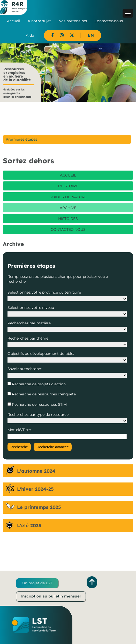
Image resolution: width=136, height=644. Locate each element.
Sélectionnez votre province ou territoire (44, 292)
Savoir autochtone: (25, 369)
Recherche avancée (53, 447)
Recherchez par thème (28, 338)
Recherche (19, 447)
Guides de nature (68, 197)
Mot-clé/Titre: (20, 430)
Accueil (14, 21)
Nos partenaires (73, 21)
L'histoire (68, 186)
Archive (68, 208)
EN (91, 35)
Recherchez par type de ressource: (38, 415)
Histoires (68, 219)
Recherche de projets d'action (38, 384)
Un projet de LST (37, 583)
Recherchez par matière (29, 323)
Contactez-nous (109, 21)
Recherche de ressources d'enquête (43, 394)
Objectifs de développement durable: (41, 354)
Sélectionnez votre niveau (31, 308)
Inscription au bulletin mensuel (51, 596)
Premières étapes (21, 139)
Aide (30, 35)
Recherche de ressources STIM (39, 404)
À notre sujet (39, 21)
